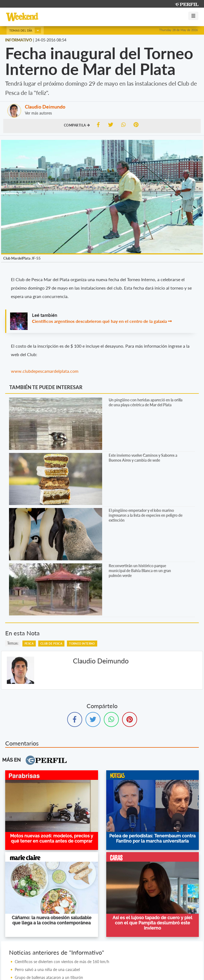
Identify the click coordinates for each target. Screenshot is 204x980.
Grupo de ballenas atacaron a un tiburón (49, 977)
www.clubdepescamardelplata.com (45, 371)
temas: (13, 643)
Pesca (29, 644)
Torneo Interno (82, 644)
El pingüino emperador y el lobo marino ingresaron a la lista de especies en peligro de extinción (146, 515)
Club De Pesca (51, 644)
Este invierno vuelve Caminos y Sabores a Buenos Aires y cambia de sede (143, 458)
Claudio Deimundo (45, 107)
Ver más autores (38, 113)
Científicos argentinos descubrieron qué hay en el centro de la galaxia (99, 321)
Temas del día (25, 30)
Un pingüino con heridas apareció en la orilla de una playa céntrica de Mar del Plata (146, 402)
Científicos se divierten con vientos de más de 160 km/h (62, 962)
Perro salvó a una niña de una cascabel (47, 970)
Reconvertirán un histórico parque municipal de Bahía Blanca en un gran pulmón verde (140, 571)
